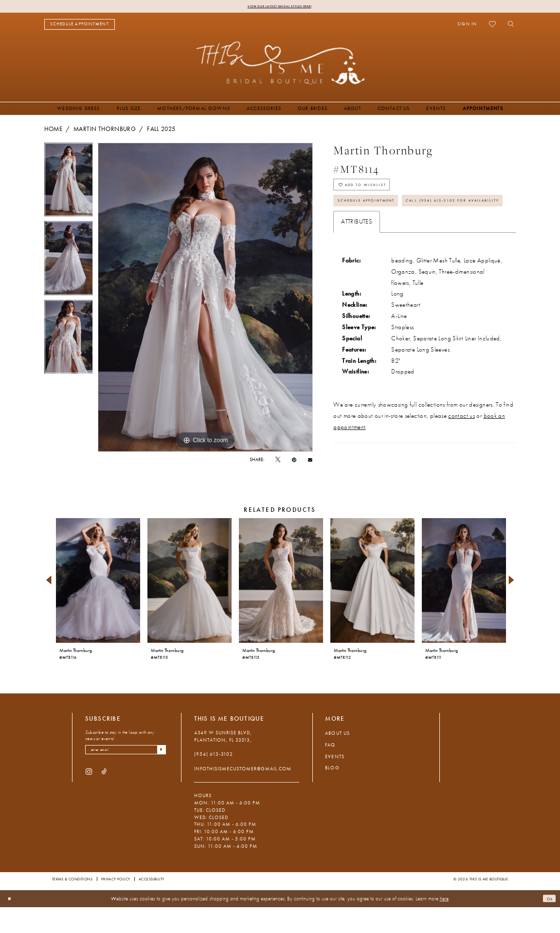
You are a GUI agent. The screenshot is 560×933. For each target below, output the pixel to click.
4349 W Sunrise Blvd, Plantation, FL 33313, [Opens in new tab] (223, 763)
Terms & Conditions (72, 905)
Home (53, 131)
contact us (461, 452)
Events (334, 783)
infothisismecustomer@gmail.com (243, 795)
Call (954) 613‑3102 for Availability (403, 235)
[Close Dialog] (12, 925)
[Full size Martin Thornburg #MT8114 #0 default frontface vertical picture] (205, 299)
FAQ (330, 771)
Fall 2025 (161, 131)
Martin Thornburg (105, 131)
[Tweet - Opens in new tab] (278, 461)
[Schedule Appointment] (80, 26)
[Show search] (509, 26)
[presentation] (98, 607)
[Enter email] (126, 778)
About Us (337, 760)
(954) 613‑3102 (214, 781)
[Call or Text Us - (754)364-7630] (143, 26)
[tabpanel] (69, 184)
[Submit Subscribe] (160, 778)
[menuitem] (80, 26)
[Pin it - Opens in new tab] (294, 461)
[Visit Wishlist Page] (493, 26)
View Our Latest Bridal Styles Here (279, 7)
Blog (332, 794)
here (444, 924)
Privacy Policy (116, 905)
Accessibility (151, 905)
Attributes (357, 258)
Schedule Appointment (380, 213)
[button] (467, 26)
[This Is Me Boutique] (280, 65)
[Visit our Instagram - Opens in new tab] (89, 801)
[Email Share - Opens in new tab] (310, 461)
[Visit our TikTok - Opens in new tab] (104, 801)
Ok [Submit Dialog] (547, 924)
